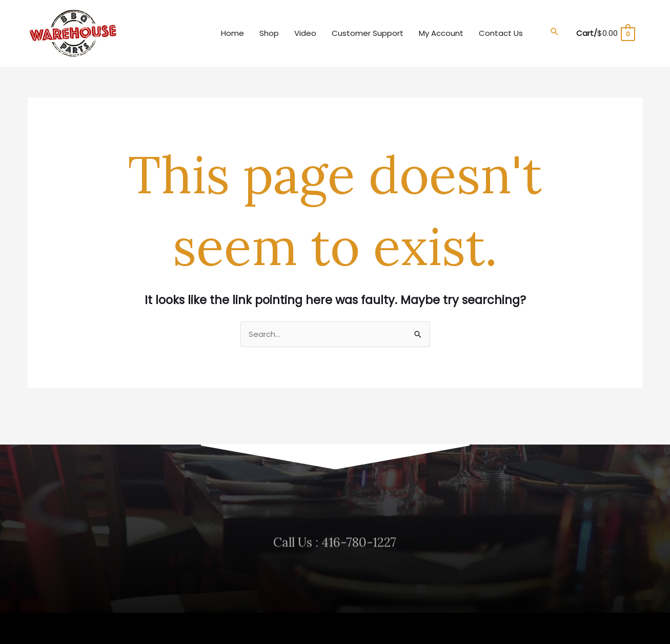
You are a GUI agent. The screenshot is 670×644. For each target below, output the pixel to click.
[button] (555, 32)
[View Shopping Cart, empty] (605, 33)
